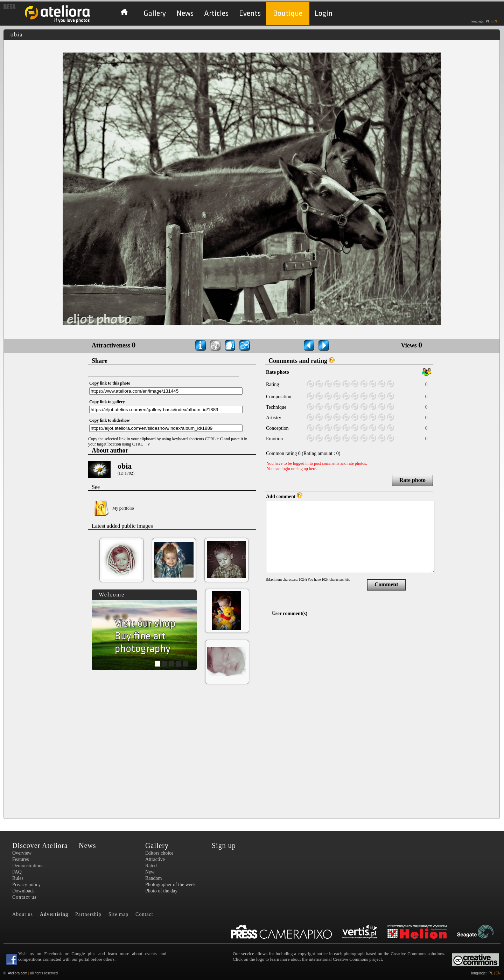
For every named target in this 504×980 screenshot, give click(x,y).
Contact (144, 914)
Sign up (224, 846)
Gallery (155, 13)
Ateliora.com (17, 973)
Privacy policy (26, 885)
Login (324, 13)
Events (250, 13)
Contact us (24, 897)
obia (125, 466)
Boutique (288, 13)
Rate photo (412, 480)
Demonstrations (28, 866)
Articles (216, 13)
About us (23, 914)
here (313, 469)
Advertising (54, 914)
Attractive (155, 859)
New (150, 872)
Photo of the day (161, 891)
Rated (151, 866)
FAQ (17, 872)
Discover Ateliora (40, 846)
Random (153, 878)
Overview (22, 853)
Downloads (23, 891)
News (185, 13)
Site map (118, 914)
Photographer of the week (170, 885)
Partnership (88, 914)
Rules (18, 878)
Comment (386, 584)
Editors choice (159, 853)
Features (20, 859)
